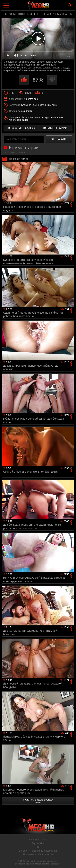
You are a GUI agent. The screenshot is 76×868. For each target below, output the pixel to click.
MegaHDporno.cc (49, 7)
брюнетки (28, 117)
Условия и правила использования (38, 851)
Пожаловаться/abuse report (38, 855)
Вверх (70, 861)
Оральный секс (48, 105)
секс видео (23, 120)
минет (12, 120)
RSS (38, 847)
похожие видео (21, 128)
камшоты (39, 117)
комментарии (55, 128)
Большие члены (30, 105)
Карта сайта (38, 843)
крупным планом (54, 117)
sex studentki (25, 111)
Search (70, 5)
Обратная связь (38, 840)
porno (18, 117)
